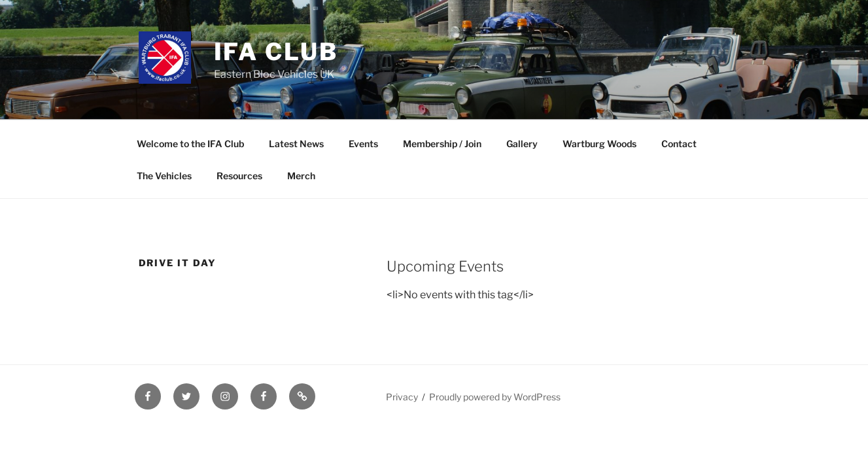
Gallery (522, 144)
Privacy (402, 397)
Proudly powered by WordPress (495, 397)
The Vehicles (164, 176)
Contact (679, 144)
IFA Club (276, 52)
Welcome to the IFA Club (190, 144)
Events (363, 144)
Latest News (296, 144)
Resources (239, 176)
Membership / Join (442, 144)
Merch (301, 176)
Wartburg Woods (599, 144)
